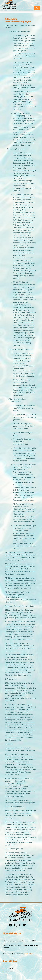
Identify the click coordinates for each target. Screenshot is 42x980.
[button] (38, 4)
